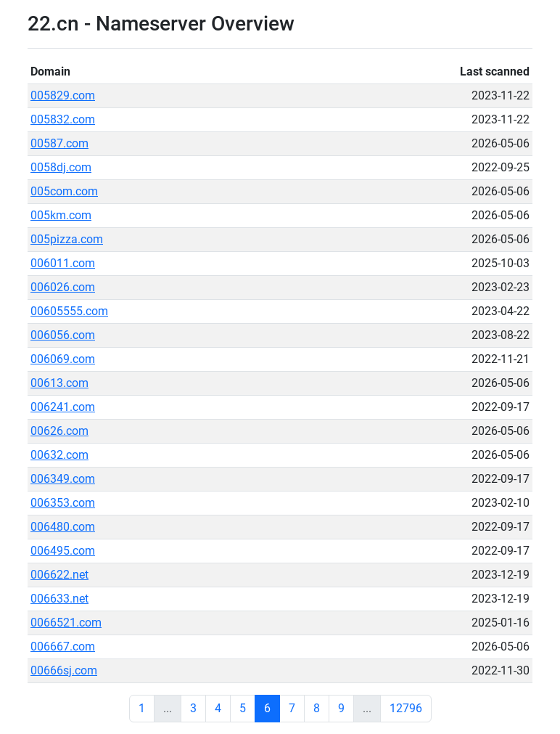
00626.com (59, 431)
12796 (406, 708)
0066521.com (66, 623)
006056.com (63, 335)
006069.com (63, 359)
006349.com (63, 479)
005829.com (63, 95)
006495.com (63, 551)
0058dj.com (61, 167)
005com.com (64, 191)
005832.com (63, 119)
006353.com (63, 503)
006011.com (63, 263)
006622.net (59, 575)
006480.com (63, 527)
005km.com (61, 215)
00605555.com (69, 311)
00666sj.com (64, 670)
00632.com (59, 455)
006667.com (63, 647)
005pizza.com (67, 239)
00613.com (59, 383)
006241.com (63, 407)
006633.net (59, 599)
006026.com (63, 287)
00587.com (59, 143)
